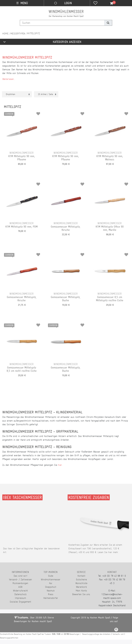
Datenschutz (20, 594)
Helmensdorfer (51, 598)
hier (60, 465)
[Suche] (108, 23)
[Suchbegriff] (62, 23)
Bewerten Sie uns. (81, 594)
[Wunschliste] (95, 3)
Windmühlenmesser (51, 579)
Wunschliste (81, 583)
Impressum (20, 598)
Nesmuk (51, 591)
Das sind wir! (20, 576)
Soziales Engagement (20, 602)
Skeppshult (51, 587)
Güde (51, 576)
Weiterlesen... (9, 79)
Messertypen (18, 34)
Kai (51, 583)
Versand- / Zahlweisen (20, 579)
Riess (51, 594)
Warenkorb (81, 587)
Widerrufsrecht (20, 591)
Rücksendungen (20, 583)
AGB (20, 587)
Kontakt (81, 576)
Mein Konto (81, 591)
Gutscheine (81, 579)
